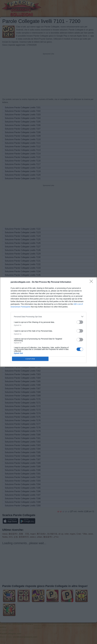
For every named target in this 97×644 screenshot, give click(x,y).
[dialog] (48, 322)
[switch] (80, 322)
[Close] (92, 282)
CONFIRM (30, 359)
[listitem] (48, 317)
